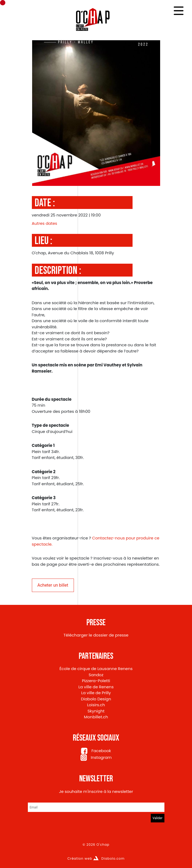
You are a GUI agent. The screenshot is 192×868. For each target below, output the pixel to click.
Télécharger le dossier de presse (96, 635)
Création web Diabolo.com (96, 858)
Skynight (96, 711)
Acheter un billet (53, 585)
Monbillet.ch (96, 717)
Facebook (96, 751)
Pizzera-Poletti (96, 681)
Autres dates (45, 223)
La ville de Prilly (96, 693)
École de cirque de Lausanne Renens (96, 669)
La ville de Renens (96, 687)
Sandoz (96, 675)
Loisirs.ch (96, 705)
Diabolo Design (96, 699)
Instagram (96, 757)
